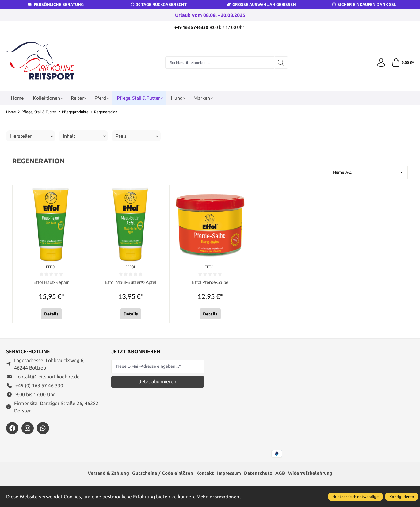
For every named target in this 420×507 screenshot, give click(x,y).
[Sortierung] (368, 172)
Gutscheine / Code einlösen (160, 474)
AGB (283, 474)
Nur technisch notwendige (355, 497)
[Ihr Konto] (380, 63)
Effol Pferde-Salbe (210, 282)
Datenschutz (260, 474)
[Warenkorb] (402, 63)
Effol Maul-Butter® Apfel (131, 282)
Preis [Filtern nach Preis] (137, 136)
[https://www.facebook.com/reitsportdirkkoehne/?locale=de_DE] (12, 428)
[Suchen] (281, 63)
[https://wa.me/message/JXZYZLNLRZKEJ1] (43, 428)
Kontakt (204, 474)
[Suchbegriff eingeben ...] (220, 63)
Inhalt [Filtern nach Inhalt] (84, 136)
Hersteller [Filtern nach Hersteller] (32, 136)
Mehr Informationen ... (221, 497)
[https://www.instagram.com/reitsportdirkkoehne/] (28, 428)
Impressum (230, 474)
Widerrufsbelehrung (315, 474)
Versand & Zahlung (104, 474)
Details (51, 314)
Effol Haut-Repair (51, 282)
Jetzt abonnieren (158, 381)
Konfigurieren (402, 497)
